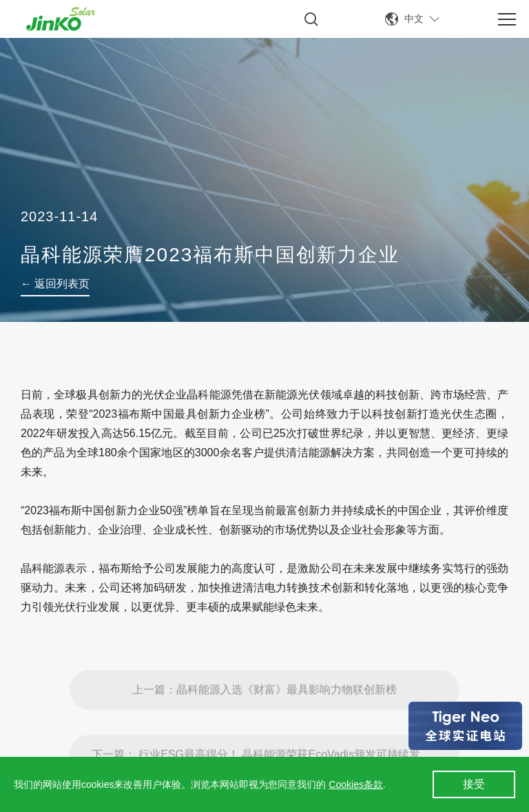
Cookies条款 (356, 784)
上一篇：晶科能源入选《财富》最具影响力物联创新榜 (264, 710)
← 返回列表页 (55, 284)
